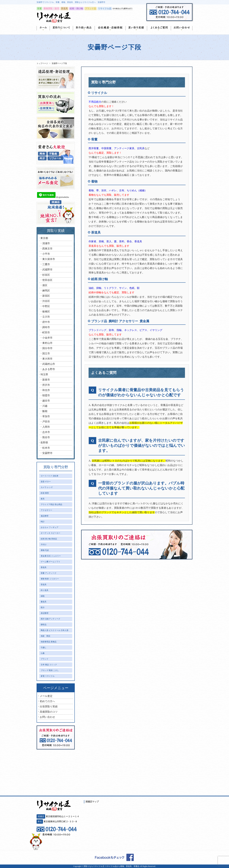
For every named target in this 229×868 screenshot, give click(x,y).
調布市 (46, 327)
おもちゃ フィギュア (50, 527)
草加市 (46, 416)
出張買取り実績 (49, 706)
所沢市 (46, 385)
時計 (43, 522)
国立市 (46, 353)
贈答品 (44, 625)
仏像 (43, 653)
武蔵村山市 (49, 364)
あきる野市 (49, 369)
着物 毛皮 (45, 550)
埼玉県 (44, 374)
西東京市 (47, 249)
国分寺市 (47, 348)
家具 (43, 499)
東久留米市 (49, 259)
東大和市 (47, 359)
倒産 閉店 (45, 636)
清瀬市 (46, 243)
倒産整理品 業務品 (49, 642)
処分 (43, 607)
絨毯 (43, 596)
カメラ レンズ (47, 487)
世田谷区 (47, 280)
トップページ (42, 63)
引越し (44, 647)
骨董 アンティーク (49, 573)
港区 (45, 285)
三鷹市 (46, 264)
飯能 (45, 411)
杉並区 (46, 275)
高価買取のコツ (49, 712)
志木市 (46, 432)
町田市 (46, 332)
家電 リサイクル (48, 676)
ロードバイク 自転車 (50, 476)
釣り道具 (45, 590)
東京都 (44, 238)
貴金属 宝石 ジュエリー (51, 556)
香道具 (44, 567)
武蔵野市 (47, 270)
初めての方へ (47, 701)
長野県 (44, 443)
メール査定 (46, 696)
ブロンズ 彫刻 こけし (50, 670)
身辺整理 (45, 613)
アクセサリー (46, 510)
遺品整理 (45, 516)
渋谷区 (46, 301)
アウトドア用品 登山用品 (51, 504)
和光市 (46, 390)
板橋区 (46, 311)
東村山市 (47, 343)
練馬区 (46, 291)
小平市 (46, 254)
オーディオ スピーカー (50, 533)
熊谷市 (46, 437)
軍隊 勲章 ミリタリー (50, 579)
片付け (44, 545)
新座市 (46, 380)
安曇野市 (47, 453)
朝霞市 (46, 395)
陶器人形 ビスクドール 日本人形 (55, 630)
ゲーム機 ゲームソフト (50, 562)
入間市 (46, 427)
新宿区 (46, 296)
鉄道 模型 (45, 493)
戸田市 (46, 422)
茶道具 (44, 585)
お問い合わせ (47, 717)
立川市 (46, 317)
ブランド (45, 659)
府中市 (46, 322)
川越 (45, 406)
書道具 (44, 602)
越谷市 (46, 401)
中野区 (46, 306)
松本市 (46, 448)
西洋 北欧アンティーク (50, 619)
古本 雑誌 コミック (49, 665)
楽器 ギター (46, 482)
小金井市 (47, 338)
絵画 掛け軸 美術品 (49, 539)
